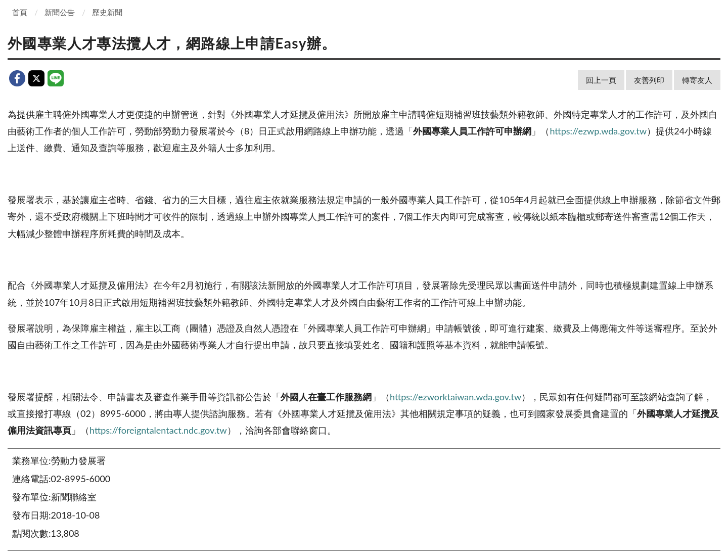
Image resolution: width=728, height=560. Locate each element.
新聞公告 (60, 12)
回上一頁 (601, 80)
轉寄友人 (697, 80)
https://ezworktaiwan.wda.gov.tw (456, 397)
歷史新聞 (107, 12)
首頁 (20, 12)
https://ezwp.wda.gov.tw (598, 131)
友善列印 (649, 80)
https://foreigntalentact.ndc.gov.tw (158, 430)
